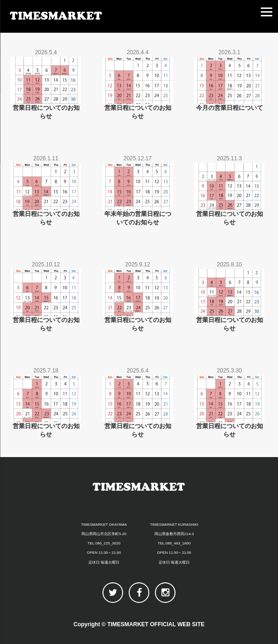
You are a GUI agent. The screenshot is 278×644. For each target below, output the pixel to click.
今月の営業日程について (230, 108)
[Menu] (266, 12)
